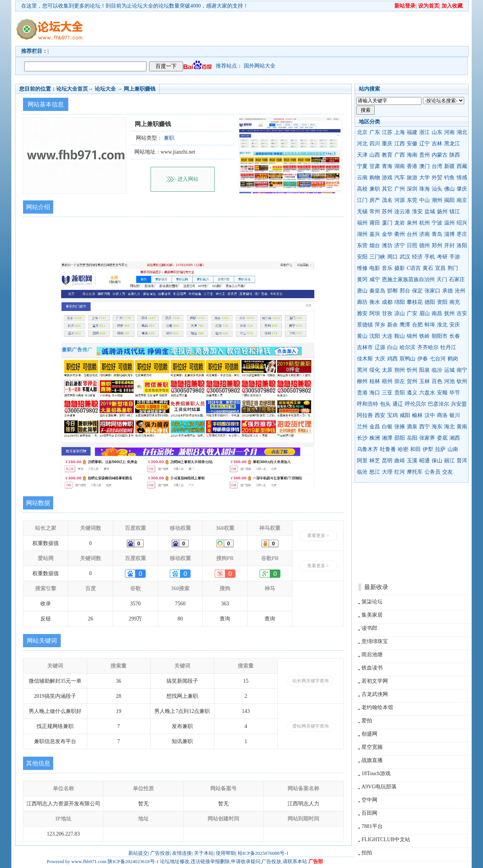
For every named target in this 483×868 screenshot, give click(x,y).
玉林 (425, 381)
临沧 (362, 472)
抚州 (449, 313)
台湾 (437, 166)
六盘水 (427, 393)
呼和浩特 (368, 404)
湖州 (362, 234)
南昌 (437, 313)
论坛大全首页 (72, 89)
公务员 (432, 472)
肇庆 (462, 189)
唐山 (362, 291)
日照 (412, 245)
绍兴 (462, 223)
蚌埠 (430, 325)
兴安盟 (459, 404)
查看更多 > (318, 536)
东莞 (412, 200)
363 (225, 604)
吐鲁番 (388, 449)
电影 (375, 268)
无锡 (362, 212)
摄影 (400, 268)
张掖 (400, 427)
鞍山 (400, 336)
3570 (135, 604)
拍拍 (367, 853)
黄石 (428, 268)
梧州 (387, 381)
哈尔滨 (408, 347)
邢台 (405, 291)
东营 (362, 245)
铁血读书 (372, 668)
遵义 (412, 393)
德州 (425, 245)
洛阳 (462, 245)
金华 (387, 234)
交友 (448, 472)
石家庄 (457, 279)
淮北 (442, 325)
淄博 (449, 234)
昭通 (425, 461)
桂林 (375, 381)
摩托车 (415, 472)
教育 (387, 155)
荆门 (453, 268)
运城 (449, 370)
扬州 (442, 212)
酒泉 (412, 427)
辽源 (380, 347)
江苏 (387, 132)
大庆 (380, 359)
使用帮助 (226, 853)
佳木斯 (365, 359)
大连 (387, 336)
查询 (225, 619)
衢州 (400, 234)
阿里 (362, 461)
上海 (400, 132)
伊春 (423, 359)
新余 (392, 325)
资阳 (442, 302)
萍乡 (380, 325)
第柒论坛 (372, 602)
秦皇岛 (377, 291)
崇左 (400, 381)
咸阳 (405, 415)
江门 (362, 200)
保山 (437, 461)
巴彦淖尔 (438, 404)
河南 (449, 132)
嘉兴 (375, 234)
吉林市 (365, 347)
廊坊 (362, 302)
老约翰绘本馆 (377, 707)
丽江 (449, 461)
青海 (387, 166)
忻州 (412, 370)
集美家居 (372, 615)
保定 (417, 291)
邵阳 (400, 438)
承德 (448, 291)
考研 (442, 257)
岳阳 (412, 438)
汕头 (437, 189)
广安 (412, 313)
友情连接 (182, 853)
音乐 (387, 268)
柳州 (362, 381)
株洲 (375, 438)
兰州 (362, 427)
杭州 (425, 223)
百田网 (369, 813)
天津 (362, 155)
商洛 (442, 415)
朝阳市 (440, 336)
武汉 (405, 257)
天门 (442, 279)
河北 (362, 144)
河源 (400, 200)
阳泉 (425, 370)
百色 (437, 381)
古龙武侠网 (375, 694)
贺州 (412, 381)
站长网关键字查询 (311, 681)
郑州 (437, 245)
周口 (392, 257)
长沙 (362, 438)
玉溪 (412, 461)
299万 (135, 619)
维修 (362, 268)
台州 (412, 234)
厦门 (387, 223)
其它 (387, 189)
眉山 (425, 313)
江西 (400, 144)
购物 (375, 178)
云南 (362, 178)
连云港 (402, 212)
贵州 (425, 155)
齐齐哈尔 (428, 347)
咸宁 (375, 279)
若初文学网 (375, 681)
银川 (455, 415)
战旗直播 (372, 760)
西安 (380, 415)
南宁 (462, 370)
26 (91, 619)
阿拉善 (365, 415)
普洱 (462, 461)
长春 (455, 336)
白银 (387, 427)
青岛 (437, 234)
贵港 (362, 393)
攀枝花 (415, 302)
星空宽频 (372, 747)
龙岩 (400, 223)
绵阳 (400, 302)
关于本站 (204, 853)
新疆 (449, 166)
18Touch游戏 (376, 773)
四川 (375, 144)
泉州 (412, 223)
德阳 (430, 302)
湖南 (400, 166)
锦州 (412, 336)
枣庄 (462, 234)
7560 (180, 604)
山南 (453, 449)
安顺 (442, 393)
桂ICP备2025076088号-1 (263, 853)
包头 (385, 404)
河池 (449, 381)
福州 (362, 223)
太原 (387, 370)
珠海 (425, 189)
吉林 (437, 144)
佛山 (449, 189)
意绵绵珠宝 (375, 641)
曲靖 (400, 461)
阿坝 (375, 313)
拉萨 (440, 449)
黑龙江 (452, 144)
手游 (455, 257)
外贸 (437, 178)
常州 (375, 212)
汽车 (400, 178)
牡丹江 (448, 347)
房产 (375, 200)
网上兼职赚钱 (140, 89)
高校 (362, 189)
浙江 (425, 132)
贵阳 (400, 393)
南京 (462, 200)
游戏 (387, 178)
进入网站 (188, 179)
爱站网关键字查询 (311, 726)
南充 (455, 302)
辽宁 (425, 144)
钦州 (462, 381)
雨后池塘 (372, 655)
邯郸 (392, 291)
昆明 (387, 461)
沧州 (460, 291)
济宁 (400, 245)
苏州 (387, 212)
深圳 (412, 189)
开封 (449, 245)
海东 (437, 427)
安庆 (455, 325)
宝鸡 (392, 415)
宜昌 (440, 268)
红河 (400, 472)
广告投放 (160, 853)
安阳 (362, 257)
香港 (412, 166)
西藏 (462, 166)
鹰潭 (405, 325)
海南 (412, 155)
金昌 (375, 427)
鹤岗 (453, 359)
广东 (375, 132)
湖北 (462, 132)
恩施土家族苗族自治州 (408, 279)
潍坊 (387, 245)
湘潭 (387, 438)
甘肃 (375, 166)
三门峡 (377, 257)
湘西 (455, 438)
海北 (449, 427)
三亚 (387, 393)
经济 (417, 257)
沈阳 (375, 336)
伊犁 (428, 449)
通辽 (398, 404)
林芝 (375, 461)
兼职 (375, 189)
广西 (400, 155)
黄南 (462, 427)
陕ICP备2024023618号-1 (133, 861)
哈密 (403, 449)
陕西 (455, 155)
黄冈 (362, 279)
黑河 (362, 370)
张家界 (427, 438)
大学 (425, 178)
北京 (362, 132)
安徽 (412, 144)
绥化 (375, 370)
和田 (415, 449)
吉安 (462, 313)
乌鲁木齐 (368, 449)
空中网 (369, 800)
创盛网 (369, 734)
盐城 (430, 212)
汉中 (430, 415)
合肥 (417, 325)
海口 (375, 393)
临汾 (437, 370)
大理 (387, 472)
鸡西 (392, 359)
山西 (375, 155)
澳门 (425, 166)
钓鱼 (449, 178)
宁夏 (362, 166)
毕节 (455, 393)
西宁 (425, 427)
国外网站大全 (260, 66)
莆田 (375, 223)
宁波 (437, 223)
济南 (425, 234)
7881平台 (372, 826)
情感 (462, 178)
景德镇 (365, 325)
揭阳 (449, 200)
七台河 (438, 359)
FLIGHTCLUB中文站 (386, 840)
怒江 (375, 472)
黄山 (362, 336)
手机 (430, 257)
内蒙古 (440, 155)
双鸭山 (408, 359)
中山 (425, 200)
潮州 (437, 200)
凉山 (400, 313)
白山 (392, 347)
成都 (387, 302)
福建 (412, 132)
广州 (400, 189)
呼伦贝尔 (415, 404)
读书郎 (369, 628)
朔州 (400, 370)
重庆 (387, 144)
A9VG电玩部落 (379, 787)
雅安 (362, 313)
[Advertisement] (285, 29)
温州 (449, 223)
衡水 (375, 302)
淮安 (417, 212)
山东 (437, 132)
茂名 (387, 200)
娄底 (442, 438)
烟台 (375, 245)
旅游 (412, 178)
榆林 (417, 415)
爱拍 (367, 721)
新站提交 (138, 853)
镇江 (455, 212)
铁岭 (425, 336)
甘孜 (387, 313)
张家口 (432, 291)
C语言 (414, 268)
